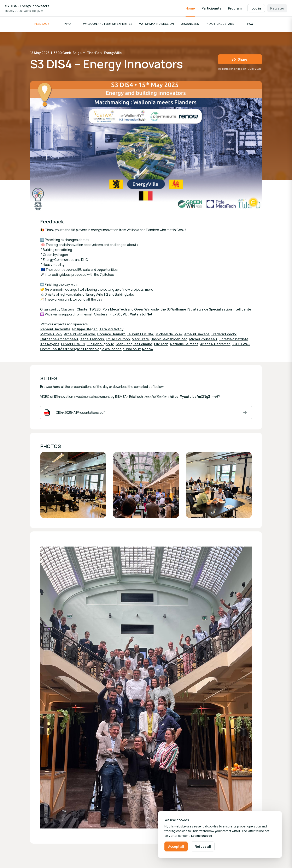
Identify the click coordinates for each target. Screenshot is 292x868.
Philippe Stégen (85, 330)
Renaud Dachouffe (55, 330)
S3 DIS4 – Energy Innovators (27, 6)
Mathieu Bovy (51, 335)
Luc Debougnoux (100, 345)
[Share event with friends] (240, 60)
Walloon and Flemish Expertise (108, 25)
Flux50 (115, 315)
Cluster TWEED (89, 310)
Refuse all (203, 846)
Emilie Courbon (118, 340)
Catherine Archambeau (59, 340)
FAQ (250, 25)
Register (277, 8)
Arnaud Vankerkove (80, 335)
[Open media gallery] (73, 486)
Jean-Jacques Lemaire (134, 345)
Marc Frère (140, 340)
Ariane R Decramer (215, 345)
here (57, 388)
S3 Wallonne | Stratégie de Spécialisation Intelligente (209, 310)
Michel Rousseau (203, 340)
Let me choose (202, 836)
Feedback (42, 25)
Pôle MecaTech (115, 310)
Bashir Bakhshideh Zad (169, 340)
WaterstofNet (141, 315)
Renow (148, 350)
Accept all (176, 846)
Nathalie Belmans (184, 345)
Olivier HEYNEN (73, 345)
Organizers (190, 25)
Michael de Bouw (169, 335)
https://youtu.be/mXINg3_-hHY (195, 398)
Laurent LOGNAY (140, 335)
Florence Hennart (111, 335)
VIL (125, 315)
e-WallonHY (132, 350)
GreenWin (142, 310)
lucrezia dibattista (233, 340)
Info (67, 25)
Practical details (220, 25)
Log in (256, 8)
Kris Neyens (50, 345)
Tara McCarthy (111, 330)
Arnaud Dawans (197, 335)
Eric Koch (161, 345)
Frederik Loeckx (224, 335)
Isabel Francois (92, 340)
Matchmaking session (156, 25)
